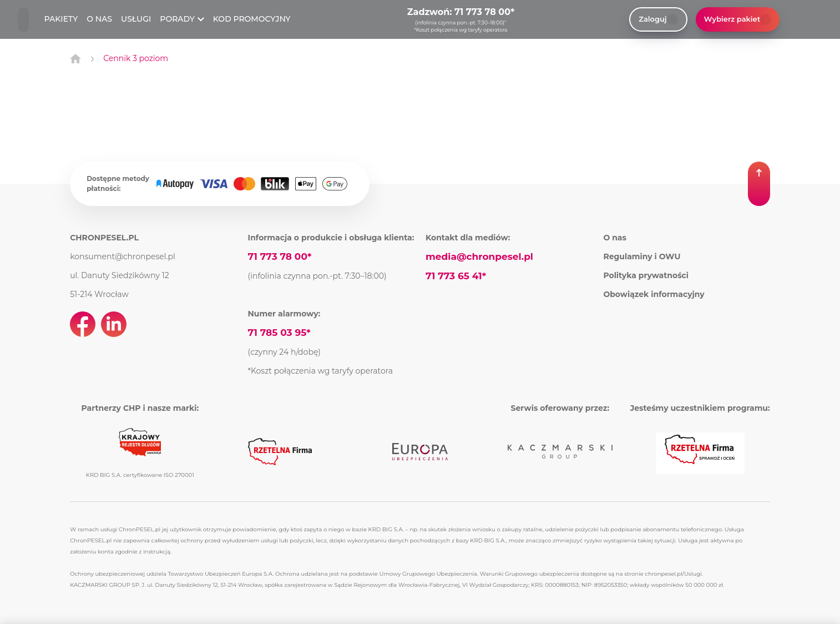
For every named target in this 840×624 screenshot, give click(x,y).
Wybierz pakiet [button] (738, 19)
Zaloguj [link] (658, 19)
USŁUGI (136, 19)
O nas (615, 238)
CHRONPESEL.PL (104, 238)
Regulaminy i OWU (642, 256)
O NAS (99, 19)
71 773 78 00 (482, 12)
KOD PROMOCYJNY (252, 19)
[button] (759, 184)
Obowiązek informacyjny (654, 294)
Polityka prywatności (646, 275)
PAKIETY (61, 19)
